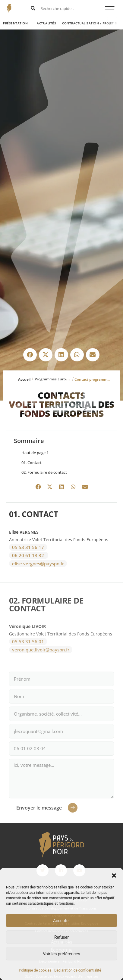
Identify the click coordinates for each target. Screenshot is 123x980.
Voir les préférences (61, 954)
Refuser (61, 937)
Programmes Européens (55, 379)
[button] (114, 875)
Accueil (24, 379)
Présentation (15, 23)
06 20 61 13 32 (29, 555)
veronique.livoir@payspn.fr (41, 650)
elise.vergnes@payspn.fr (38, 563)
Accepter (61, 921)
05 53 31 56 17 (28, 547)
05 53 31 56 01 (28, 641)
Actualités (46, 23)
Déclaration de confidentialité (78, 970)
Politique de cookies (35, 970)
